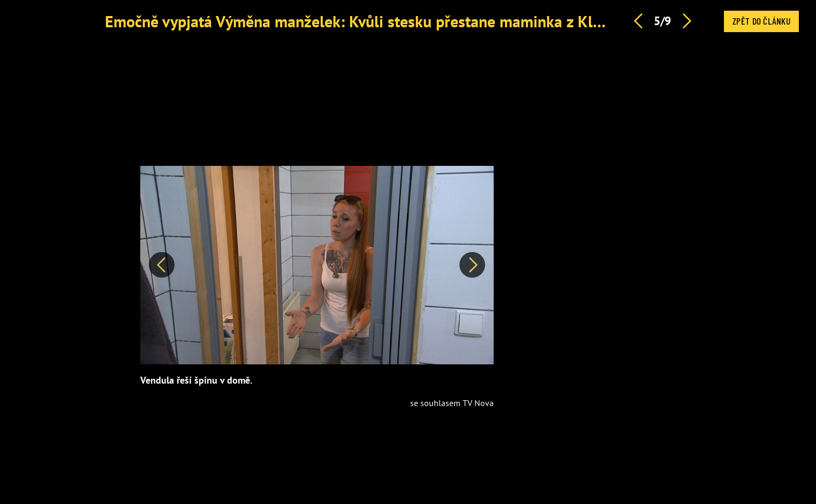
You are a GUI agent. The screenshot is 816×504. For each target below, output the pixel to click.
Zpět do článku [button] (761, 21)
